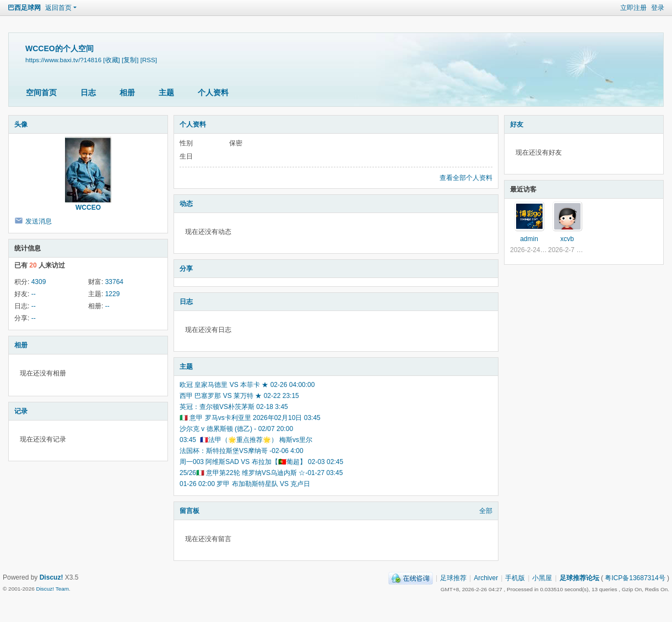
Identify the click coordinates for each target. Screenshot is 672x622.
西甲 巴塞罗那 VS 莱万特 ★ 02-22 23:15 (239, 396)
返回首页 (58, 8)
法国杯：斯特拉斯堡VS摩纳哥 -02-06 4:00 (242, 451)
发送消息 (39, 221)
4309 (39, 282)
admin (529, 239)
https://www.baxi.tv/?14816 (63, 60)
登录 (658, 8)
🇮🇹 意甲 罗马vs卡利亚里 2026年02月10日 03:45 (250, 418)
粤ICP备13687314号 (635, 578)
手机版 (515, 578)
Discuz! (52, 577)
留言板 (189, 511)
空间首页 (41, 92)
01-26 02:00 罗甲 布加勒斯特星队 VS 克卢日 (245, 484)
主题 (166, 92)
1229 (113, 294)
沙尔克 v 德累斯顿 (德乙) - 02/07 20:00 (236, 429)
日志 (88, 92)
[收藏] (111, 60)
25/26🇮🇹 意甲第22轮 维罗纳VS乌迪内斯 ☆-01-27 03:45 (261, 473)
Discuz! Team (52, 589)
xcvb (567, 239)
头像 (21, 124)
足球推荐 (453, 578)
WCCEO (88, 208)
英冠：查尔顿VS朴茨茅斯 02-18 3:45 (234, 407)
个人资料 (213, 92)
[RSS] (149, 60)
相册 (127, 92)
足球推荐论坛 (579, 578)
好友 (517, 124)
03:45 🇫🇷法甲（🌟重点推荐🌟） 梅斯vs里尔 (246, 440)
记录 (21, 411)
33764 (114, 282)
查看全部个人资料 (466, 178)
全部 (486, 511)
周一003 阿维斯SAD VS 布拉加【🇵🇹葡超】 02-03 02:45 (261, 462)
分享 (186, 269)
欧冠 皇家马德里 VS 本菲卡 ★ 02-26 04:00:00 (247, 385)
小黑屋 (542, 578)
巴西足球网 (24, 8)
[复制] (130, 60)
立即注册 (633, 8)
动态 (186, 204)
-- (34, 294)
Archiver (486, 578)
